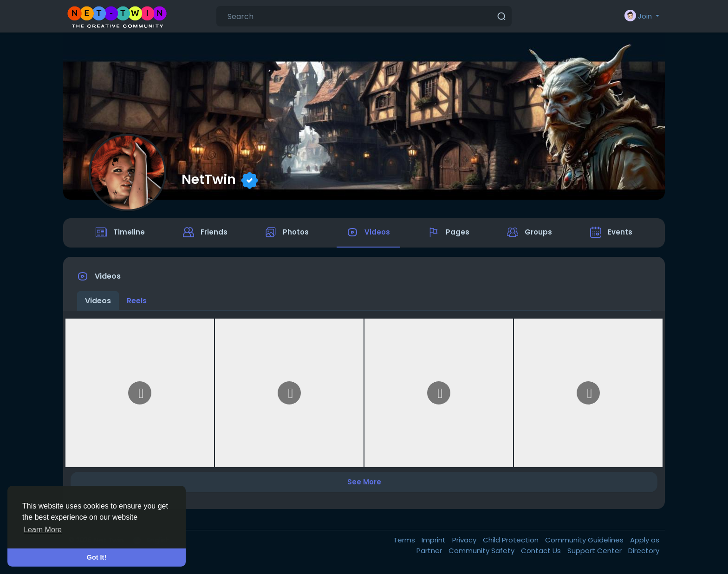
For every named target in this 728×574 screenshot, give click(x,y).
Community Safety (482, 552)
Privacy (465, 542)
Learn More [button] (43, 530)
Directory (644, 552)
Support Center (595, 552)
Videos (98, 302)
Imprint (435, 542)
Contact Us (542, 552)
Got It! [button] (97, 557)
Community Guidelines (585, 542)
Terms (405, 542)
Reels (137, 302)
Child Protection (512, 542)
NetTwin (209, 179)
